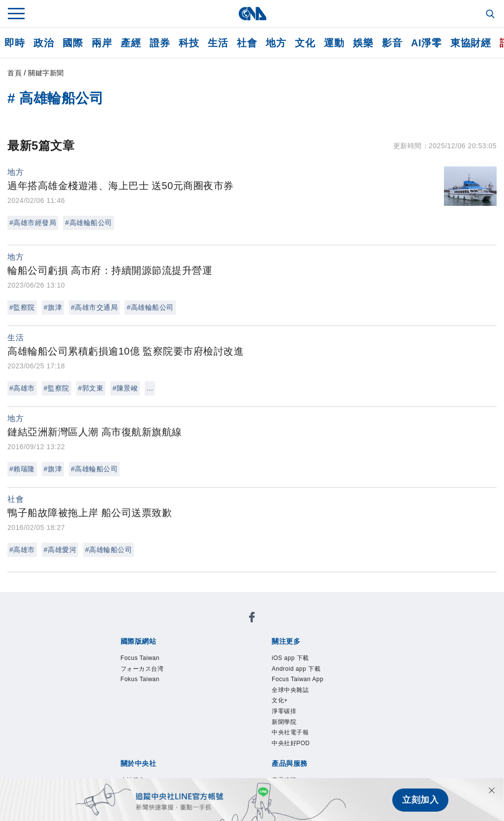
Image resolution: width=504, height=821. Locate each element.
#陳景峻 (125, 388)
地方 (276, 43)
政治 (44, 43)
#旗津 (53, 307)
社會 (247, 43)
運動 (334, 43)
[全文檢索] (491, 15)
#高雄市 (22, 388)
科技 (189, 43)
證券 (160, 43)
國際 (73, 43)
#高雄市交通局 (94, 307)
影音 (392, 43)
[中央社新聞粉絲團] (252, 619)
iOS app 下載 (291, 658)
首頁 (15, 73)
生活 (218, 43)
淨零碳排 (284, 713)
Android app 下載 (297, 669)
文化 (305, 43)
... (150, 388)
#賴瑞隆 (22, 469)
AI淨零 (426, 43)
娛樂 (363, 43)
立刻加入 (420, 799)
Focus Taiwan (141, 658)
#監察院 (22, 307)
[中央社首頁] (252, 14)
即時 (15, 43)
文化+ (280, 702)
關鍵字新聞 (46, 73)
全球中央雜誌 (290, 691)
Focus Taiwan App (298, 680)
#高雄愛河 (60, 550)
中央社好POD (291, 745)
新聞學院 (284, 723)
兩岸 (102, 43)
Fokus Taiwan (141, 680)
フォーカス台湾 (142, 669)
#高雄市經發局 (33, 223)
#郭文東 (91, 388)
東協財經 (471, 43)
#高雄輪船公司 (88, 223)
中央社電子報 (290, 734)
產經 (131, 43)
